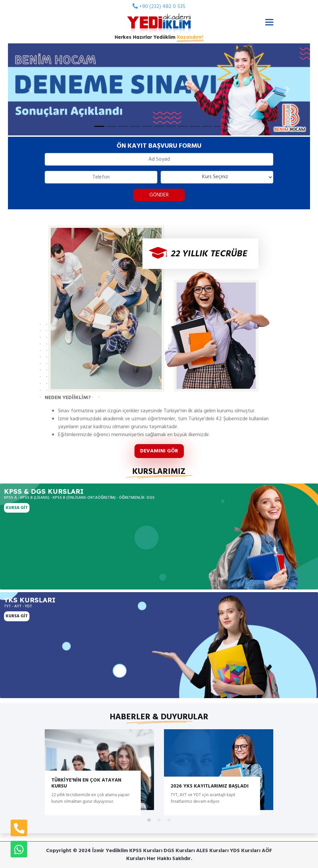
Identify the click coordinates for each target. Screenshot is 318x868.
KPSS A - (12, 498)
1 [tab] (149, 820)
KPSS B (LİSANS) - (36, 498)
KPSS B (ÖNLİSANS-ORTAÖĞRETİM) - (85, 498)
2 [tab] (159, 820)
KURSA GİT (17, 508)
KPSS (14, 491)
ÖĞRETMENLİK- (132, 498)
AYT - (20, 606)
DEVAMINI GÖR (159, 451)
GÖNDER (159, 195)
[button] (31, 89)
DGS (151, 498)
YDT (28, 606)
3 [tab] (169, 820)
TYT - (9, 606)
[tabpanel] (99, 770)
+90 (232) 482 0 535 (159, 7)
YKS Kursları (30, 600)
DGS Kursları (57, 491)
